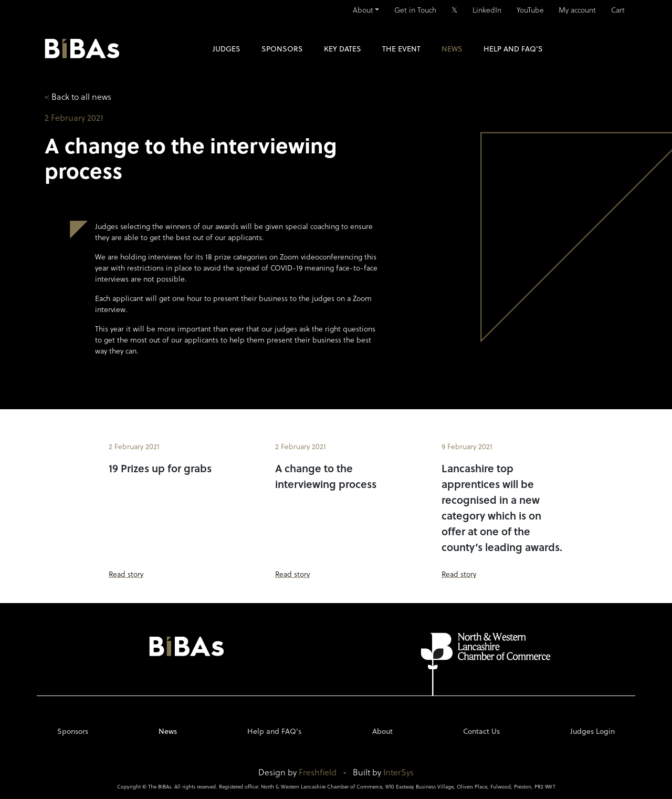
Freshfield (318, 772)
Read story (126, 574)
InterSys (398, 772)
